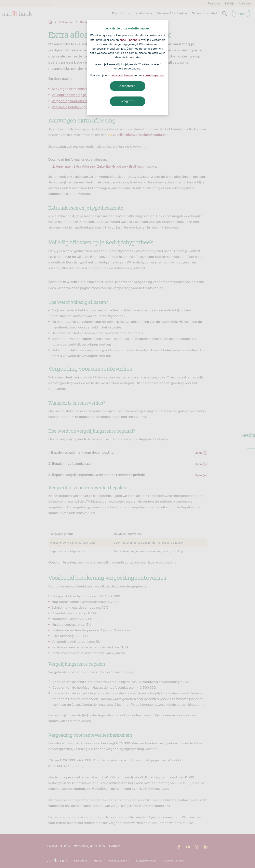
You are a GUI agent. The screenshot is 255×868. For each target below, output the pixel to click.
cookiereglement (154, 75)
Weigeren (127, 101)
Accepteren (127, 86)
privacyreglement (122, 75)
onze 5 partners (130, 40)
